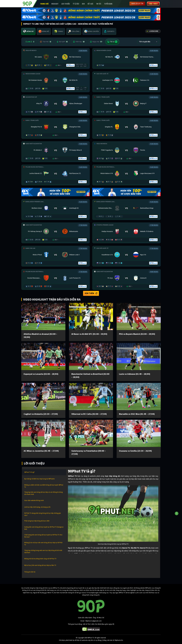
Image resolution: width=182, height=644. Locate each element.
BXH (83, 4)
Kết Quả (90, 4)
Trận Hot (46, 42)
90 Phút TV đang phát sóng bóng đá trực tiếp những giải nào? (43, 514)
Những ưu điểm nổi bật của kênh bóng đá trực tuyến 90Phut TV (44, 486)
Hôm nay (79, 42)
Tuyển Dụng (108, 4)
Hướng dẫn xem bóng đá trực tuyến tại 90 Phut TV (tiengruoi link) (44, 528)
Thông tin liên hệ (30, 572)
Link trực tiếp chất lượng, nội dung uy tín (37, 507)
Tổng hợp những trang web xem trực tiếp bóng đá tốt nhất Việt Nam (43, 551)
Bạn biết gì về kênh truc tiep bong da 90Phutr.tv (39, 479)
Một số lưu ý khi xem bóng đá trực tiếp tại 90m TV (40, 565)
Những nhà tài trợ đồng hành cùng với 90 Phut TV (40, 559)
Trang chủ (44, 4)
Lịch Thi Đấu (66, 4)
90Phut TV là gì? (30, 472)
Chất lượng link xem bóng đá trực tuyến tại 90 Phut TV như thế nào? (43, 536)
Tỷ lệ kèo (76, 4)
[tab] (28, 31)
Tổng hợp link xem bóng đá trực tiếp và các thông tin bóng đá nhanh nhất (43, 493)
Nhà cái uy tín (137, 4)
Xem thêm (91, 293)
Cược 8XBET (153, 4)
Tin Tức (99, 4)
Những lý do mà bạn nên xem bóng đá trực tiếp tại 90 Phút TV (43, 544)
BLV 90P (62, 42)
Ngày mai (96, 42)
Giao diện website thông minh (34, 500)
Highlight (55, 4)
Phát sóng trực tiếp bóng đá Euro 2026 (37, 521)
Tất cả (112, 42)
